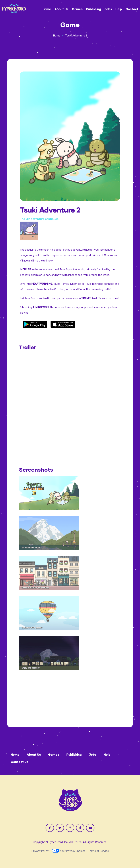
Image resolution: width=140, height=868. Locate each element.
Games (77, 9)
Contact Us (20, 762)
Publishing (93, 9)
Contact (132, 9)
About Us (61, 9)
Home (47, 9)
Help (119, 9)
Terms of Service (99, 851)
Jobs (108, 9)
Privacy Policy (40, 851)
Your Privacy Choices (69, 851)
